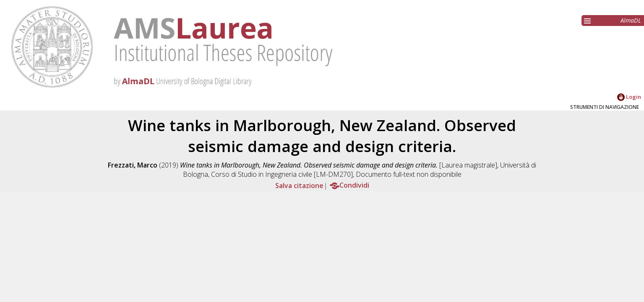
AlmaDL (631, 20)
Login (629, 97)
